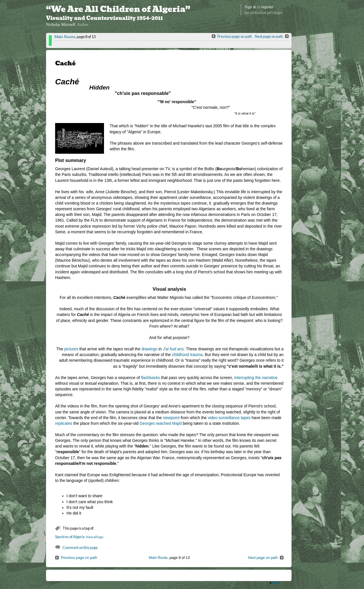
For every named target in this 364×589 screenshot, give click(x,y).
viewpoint (171, 418)
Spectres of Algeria (70, 537)
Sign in (250, 7)
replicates (64, 423)
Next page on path (269, 36)
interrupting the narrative (256, 378)
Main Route (65, 37)
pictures (71, 349)
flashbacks (150, 378)
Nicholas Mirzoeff (61, 25)
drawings (149, 349)
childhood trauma (187, 355)
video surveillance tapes (229, 418)
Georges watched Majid (161, 423)
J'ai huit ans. (174, 349)
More (276, 583)
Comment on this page (80, 548)
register (267, 7)
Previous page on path (235, 36)
